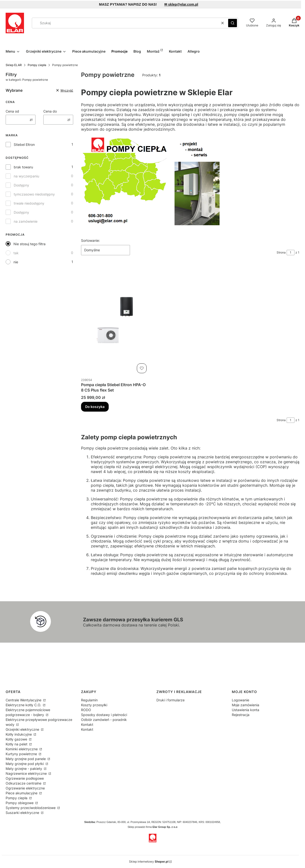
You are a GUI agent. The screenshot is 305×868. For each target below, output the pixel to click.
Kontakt (87, 724)
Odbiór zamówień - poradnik (104, 720)
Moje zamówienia (246, 705)
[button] (233, 23)
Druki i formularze (170, 700)
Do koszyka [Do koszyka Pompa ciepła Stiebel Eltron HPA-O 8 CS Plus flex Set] (95, 407)
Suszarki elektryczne (23, 813)
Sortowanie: (90, 240)
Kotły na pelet (17, 744)
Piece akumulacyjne (22, 793)
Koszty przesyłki (94, 705)
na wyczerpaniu (26, 176)
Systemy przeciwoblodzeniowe (31, 808)
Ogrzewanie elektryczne (25, 788)
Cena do (50, 111)
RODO (86, 710)
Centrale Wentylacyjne (24, 700)
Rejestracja (241, 715)
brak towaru (23, 167)
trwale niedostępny (29, 203)
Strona (281, 252)
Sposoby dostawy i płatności (104, 715)
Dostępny (21, 185)
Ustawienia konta (246, 710)
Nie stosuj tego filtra (29, 244)
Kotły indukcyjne (19, 734)
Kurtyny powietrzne (22, 754)
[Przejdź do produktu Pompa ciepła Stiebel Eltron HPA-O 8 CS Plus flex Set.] (115, 320)
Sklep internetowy (149, 862)
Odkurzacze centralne (24, 783)
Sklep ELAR (14, 65)
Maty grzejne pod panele (26, 759)
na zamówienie (26, 221)
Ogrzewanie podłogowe (25, 778)
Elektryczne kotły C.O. (24, 705)
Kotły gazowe (17, 739)
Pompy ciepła (37, 65)
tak (16, 253)
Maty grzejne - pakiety (24, 769)
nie (16, 262)
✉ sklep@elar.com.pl (181, 4)
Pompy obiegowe (20, 803)
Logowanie (240, 700)
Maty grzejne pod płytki (25, 764)
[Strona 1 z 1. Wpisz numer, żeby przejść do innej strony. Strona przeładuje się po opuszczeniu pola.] (291, 253)
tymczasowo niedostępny (34, 194)
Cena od (12, 111)
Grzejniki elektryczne (23, 729)
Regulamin (89, 700)
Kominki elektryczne (22, 749)
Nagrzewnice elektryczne (27, 773)
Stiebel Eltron (24, 145)
